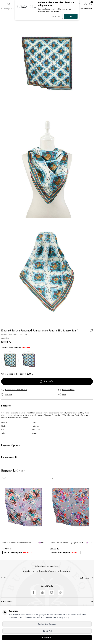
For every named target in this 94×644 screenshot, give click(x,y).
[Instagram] (52, 592)
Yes (71, 16)
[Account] (86, 4)
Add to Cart (47, 381)
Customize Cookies (47, 624)
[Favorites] (81, 4)
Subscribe (86, 578)
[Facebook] (33, 592)
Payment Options (11, 445)
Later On (56, 16)
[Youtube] (42, 592)
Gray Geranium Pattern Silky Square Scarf (66, 543)
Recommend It (9, 457)
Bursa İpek (5, 338)
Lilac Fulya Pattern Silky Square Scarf (17, 543)
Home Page (6, 9)
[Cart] (90, 4)
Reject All (47, 631)
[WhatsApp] (61, 592)
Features (6, 406)
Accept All (47, 637)
